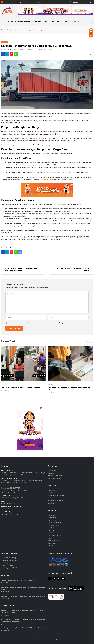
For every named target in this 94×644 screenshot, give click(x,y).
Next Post (84, 266)
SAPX (4, 22)
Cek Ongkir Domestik (55, 523)
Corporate (51, 473)
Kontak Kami (52, 520)
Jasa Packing (52, 503)
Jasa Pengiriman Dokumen (9, 561)
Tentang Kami (52, 518)
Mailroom (51, 498)
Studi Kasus (52, 543)
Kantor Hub (51, 533)
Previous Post (11, 266)
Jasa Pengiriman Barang (9, 558)
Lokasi (45, 22)
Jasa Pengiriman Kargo (8, 563)
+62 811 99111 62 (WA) (8, 509)
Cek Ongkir (11, 22)
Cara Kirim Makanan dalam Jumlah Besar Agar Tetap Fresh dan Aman (23, 596)
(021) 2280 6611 (6, 498)
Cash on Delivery (53, 491)
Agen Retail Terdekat (54, 478)
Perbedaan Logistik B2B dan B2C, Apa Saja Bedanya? (26, 2)
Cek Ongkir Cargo (53, 526)
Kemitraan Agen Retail (55, 476)
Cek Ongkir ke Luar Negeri (56, 528)
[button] (88, 341)
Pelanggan (28, 22)
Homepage (51, 515)
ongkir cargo (32, 163)
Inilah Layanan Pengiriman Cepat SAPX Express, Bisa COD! (23, 628)
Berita (65, 22)
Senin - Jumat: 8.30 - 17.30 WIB (11, 493)
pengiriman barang (47, 180)
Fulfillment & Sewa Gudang (56, 496)
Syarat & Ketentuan (54, 541)
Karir (49, 538)
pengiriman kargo (39, 138)
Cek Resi (20, 22)
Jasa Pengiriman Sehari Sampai (11, 568)
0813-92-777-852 (15, 488)
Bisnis (58, 22)
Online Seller (52, 471)
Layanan (37, 22)
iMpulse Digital (7, 50)
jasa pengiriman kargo (69, 172)
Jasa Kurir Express (7, 566)
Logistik (52, 22)
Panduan (51, 546)
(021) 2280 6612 (18, 498)
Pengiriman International (56, 501)
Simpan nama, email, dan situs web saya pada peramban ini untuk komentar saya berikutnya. (36, 323)
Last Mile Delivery (48, 237)
